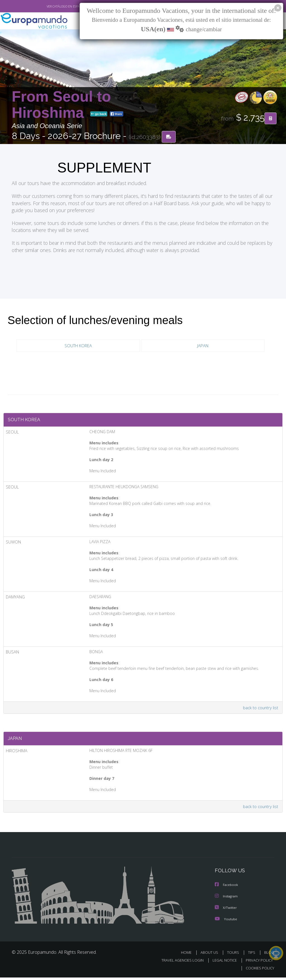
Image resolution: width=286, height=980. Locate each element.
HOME (188, 955)
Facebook (227, 888)
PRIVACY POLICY (258, 963)
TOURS (234, 955)
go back (99, 114)
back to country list (260, 709)
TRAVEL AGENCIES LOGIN (178, 963)
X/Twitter (226, 910)
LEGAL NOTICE (222, 963)
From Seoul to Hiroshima (61, 105)
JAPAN (203, 346)
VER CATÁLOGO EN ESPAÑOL (53, 6)
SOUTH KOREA (78, 346)
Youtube (226, 921)
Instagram (227, 899)
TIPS (252, 955)
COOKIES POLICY (259, 971)
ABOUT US (211, 955)
